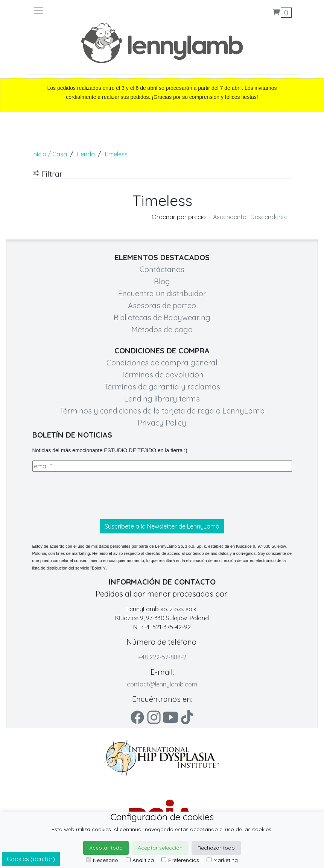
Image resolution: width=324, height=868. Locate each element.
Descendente (269, 217)
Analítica (140, 860)
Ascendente (230, 217)
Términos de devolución (162, 375)
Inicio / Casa (50, 154)
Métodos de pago (162, 329)
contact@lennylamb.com (162, 684)
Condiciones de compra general (162, 363)
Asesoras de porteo (162, 305)
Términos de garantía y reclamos (162, 387)
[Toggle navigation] (97, 10)
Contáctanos (162, 269)
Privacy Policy (162, 423)
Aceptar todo (106, 848)
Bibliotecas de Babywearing (162, 317)
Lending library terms (162, 399)
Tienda (85, 154)
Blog (162, 281)
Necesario (102, 860)
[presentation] (90, 495)
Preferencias (180, 860)
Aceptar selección (160, 848)
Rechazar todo (216, 848)
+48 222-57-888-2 (162, 657)
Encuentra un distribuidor (162, 293)
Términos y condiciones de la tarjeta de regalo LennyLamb (162, 411)
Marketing (222, 860)
